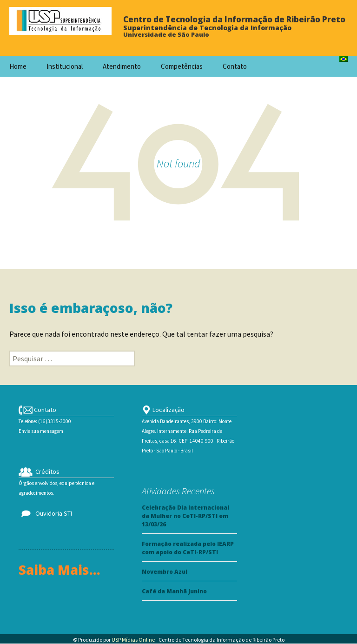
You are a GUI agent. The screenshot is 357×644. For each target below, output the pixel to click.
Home (18, 66)
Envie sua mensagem (41, 431)
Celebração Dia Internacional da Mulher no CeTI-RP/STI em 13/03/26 (185, 516)
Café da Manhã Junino (174, 591)
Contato (235, 66)
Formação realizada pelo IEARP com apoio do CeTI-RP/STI (188, 548)
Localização (163, 410)
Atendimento (122, 66)
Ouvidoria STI (45, 513)
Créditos (39, 471)
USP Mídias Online (133, 640)
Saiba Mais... (59, 570)
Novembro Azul (165, 572)
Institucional (65, 66)
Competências (182, 66)
